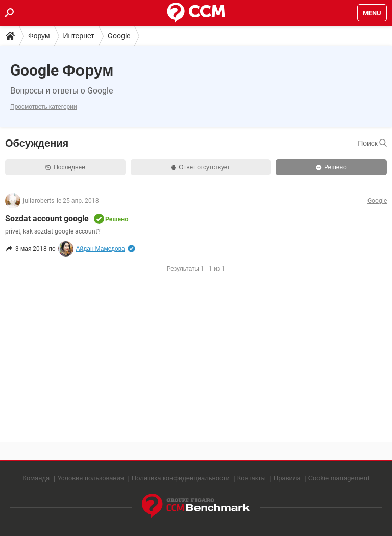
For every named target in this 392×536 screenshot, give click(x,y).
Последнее (65, 167)
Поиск (372, 143)
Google (119, 36)
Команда (36, 478)
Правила (287, 478)
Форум (39, 36)
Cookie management (339, 478)
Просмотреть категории (44, 107)
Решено (331, 167)
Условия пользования (91, 478)
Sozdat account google (47, 218)
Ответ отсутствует (200, 167)
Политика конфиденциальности (181, 478)
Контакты (252, 478)
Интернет (79, 36)
